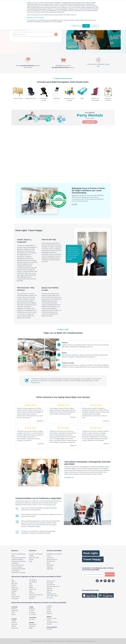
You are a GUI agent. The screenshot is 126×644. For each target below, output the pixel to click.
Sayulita (49, 624)
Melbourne (15, 611)
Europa (31, 623)
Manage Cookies (91, 641)
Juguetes (50, 567)
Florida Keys (33, 580)
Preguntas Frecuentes (18, 572)
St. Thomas (33, 614)
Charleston (15, 589)
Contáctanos (15, 571)
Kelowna (14, 623)
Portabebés (50, 565)
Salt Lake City (51, 581)
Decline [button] (95, 26)
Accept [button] (86, 26)
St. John (32, 611)
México (49, 617)
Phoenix (32, 598)
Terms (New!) (82, 641)
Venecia (49, 612)
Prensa (31, 560)
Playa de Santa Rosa (53, 587)
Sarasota (49, 588)
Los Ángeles (33, 582)
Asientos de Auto (52, 560)
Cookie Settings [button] (76, 26)
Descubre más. (69, 477)
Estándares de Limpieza (54, 554)
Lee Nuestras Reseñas (18, 569)
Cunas (49, 556)
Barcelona (32, 626)
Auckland (50, 629)
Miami (31, 586)
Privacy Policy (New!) (59, 641)
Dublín (49, 610)
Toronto (14, 626)
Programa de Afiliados (36, 554)
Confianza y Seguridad (18, 558)
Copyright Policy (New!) (72, 641)
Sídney (14, 614)
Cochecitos (50, 558)
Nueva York (33, 589)
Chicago (14, 591)
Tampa (49, 592)
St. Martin (32, 613)
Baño (48, 563)
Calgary (14, 621)
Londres (49, 606)
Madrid (49, 608)
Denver (14, 595)
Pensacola (32, 597)
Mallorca (49, 613)
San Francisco (51, 585)
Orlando (32, 593)
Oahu (31, 591)
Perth (13, 613)
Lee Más (74, 204)
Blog (31, 561)
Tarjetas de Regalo (17, 560)
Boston (14, 586)
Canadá (14, 619)
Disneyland (15, 598)
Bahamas (32, 609)
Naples (31, 587)
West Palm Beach (52, 596)
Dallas (13, 593)
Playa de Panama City (36, 595)
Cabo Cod (14, 587)
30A (13, 580)
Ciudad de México (52, 622)
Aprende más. (36, 382)
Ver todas (50, 598)
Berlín (31, 628)
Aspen (13, 582)
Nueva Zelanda (52, 627)
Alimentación (51, 561)
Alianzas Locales (34, 558)
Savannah (50, 590)
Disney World (16, 597)
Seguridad (50, 569)
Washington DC (52, 594)
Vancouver (15, 628)
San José (32, 619)
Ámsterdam (33, 624)
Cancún (49, 620)
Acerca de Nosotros (18, 565)
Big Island (15, 584)
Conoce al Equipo (17, 567)
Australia (14, 607)
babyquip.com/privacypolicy (36, 17)
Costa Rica (33, 618)
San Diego (50, 583)
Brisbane (14, 609)
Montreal (14, 624)
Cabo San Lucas (52, 618)
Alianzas (32, 556)
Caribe (31, 607)
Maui (31, 584)
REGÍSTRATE (110, 574)
